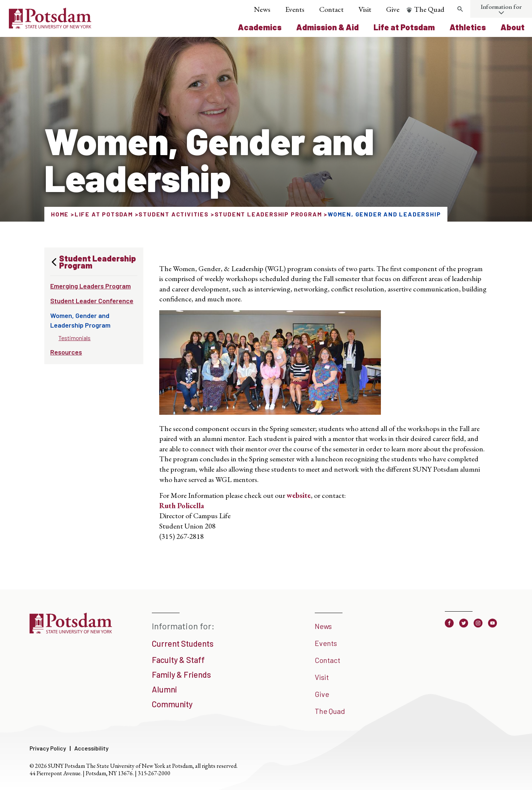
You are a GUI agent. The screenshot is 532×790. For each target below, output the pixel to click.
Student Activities (173, 214)
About (513, 27)
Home (60, 214)
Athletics (468, 27)
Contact (331, 9)
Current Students (183, 643)
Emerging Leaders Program (91, 286)
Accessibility (91, 748)
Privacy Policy (48, 748)
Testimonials (74, 338)
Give (393, 9)
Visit (365, 9)
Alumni (164, 689)
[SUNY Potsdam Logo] (50, 26)
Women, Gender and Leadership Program (80, 320)
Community (172, 704)
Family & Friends (181, 674)
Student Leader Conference (92, 301)
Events (295, 9)
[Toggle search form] (460, 9)
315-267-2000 (154, 773)
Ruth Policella (182, 506)
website (299, 495)
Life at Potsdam (404, 27)
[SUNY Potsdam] (71, 631)
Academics (260, 27)
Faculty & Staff (178, 660)
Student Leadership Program (268, 214)
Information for (501, 7)
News (262, 9)
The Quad (429, 9)
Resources (66, 352)
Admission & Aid (328, 27)
